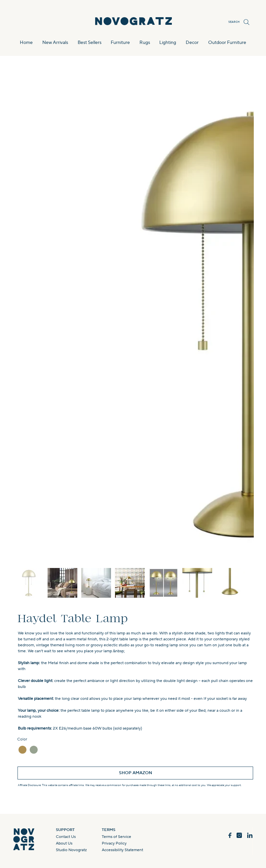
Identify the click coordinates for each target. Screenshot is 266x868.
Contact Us (66, 837)
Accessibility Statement (122, 850)
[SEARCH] (238, 22)
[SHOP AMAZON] (135, 773)
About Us (64, 843)
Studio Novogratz (71, 850)
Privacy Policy (114, 843)
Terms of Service (116, 837)
